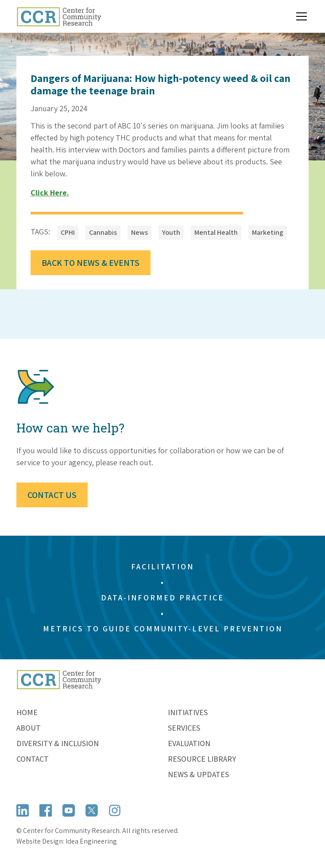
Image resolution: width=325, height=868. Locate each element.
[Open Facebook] (46, 810)
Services (184, 728)
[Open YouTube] (69, 810)
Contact (33, 759)
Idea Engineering (91, 841)
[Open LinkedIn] (23, 810)
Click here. (50, 193)
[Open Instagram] (115, 810)
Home (27, 712)
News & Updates (198, 774)
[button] (300, 16)
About (29, 728)
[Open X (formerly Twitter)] (92, 810)
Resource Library (202, 759)
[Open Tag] (68, 233)
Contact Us (52, 495)
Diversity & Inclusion (58, 743)
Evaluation (189, 743)
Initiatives (188, 712)
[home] (59, 16)
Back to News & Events (91, 263)
